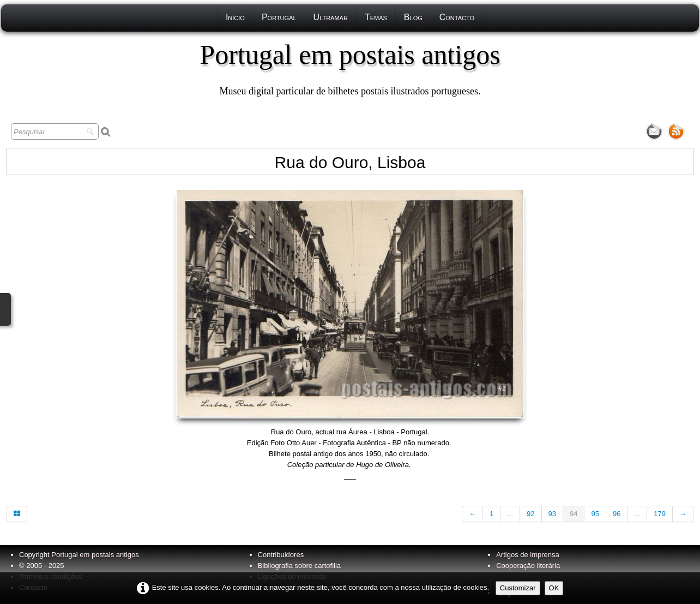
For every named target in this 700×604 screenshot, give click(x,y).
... (510, 514)
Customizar (518, 588)
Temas (376, 17)
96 (617, 514)
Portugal (279, 17)
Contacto (457, 17)
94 (574, 514)
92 (530, 514)
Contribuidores (281, 555)
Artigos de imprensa (528, 555)
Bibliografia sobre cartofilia (299, 566)
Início (235, 17)
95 (595, 514)
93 (552, 514)
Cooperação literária (528, 566)
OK (554, 588)
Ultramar (331, 17)
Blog (413, 17)
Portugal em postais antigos (95, 555)
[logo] (350, 68)
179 (660, 514)
